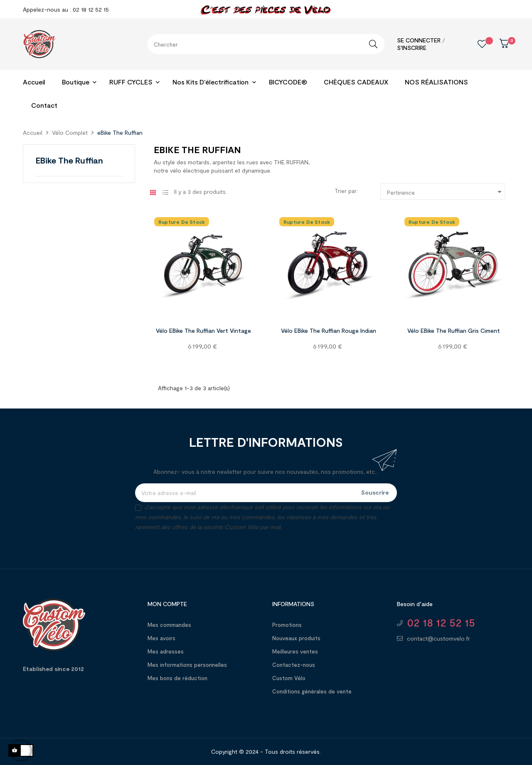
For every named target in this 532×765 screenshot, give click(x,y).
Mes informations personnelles (187, 665)
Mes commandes (169, 625)
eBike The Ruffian (69, 160)
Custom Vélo (289, 678)
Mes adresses (166, 651)
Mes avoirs (161, 638)
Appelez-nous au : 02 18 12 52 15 (66, 9)
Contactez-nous (294, 665)
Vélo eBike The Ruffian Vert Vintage (203, 331)
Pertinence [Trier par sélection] (446, 192)
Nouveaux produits (296, 638)
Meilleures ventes (295, 651)
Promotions (287, 625)
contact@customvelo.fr (438, 638)
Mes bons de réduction (177, 678)
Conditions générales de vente (312, 691)
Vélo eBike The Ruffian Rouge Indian (329, 331)
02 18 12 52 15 (441, 623)
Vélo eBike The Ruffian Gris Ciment (454, 331)
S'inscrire (412, 48)
